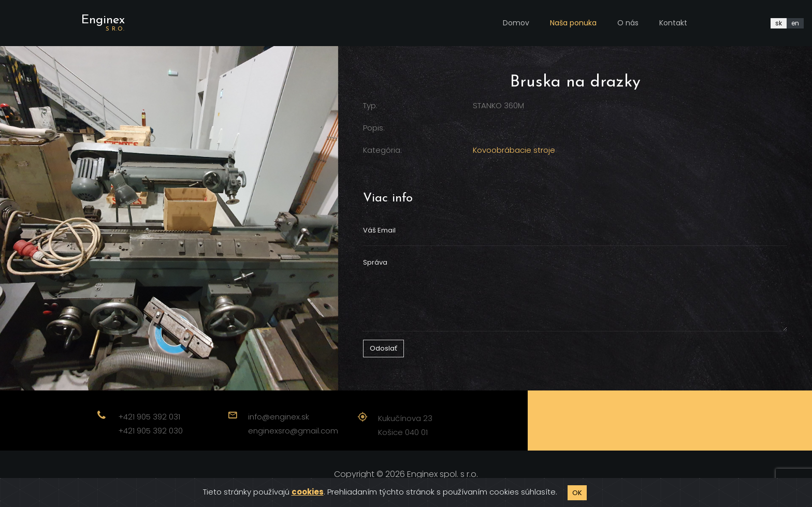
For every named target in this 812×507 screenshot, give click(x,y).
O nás (628, 23)
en (795, 23)
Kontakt (673, 23)
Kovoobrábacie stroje (514, 150)
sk (779, 23)
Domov (516, 23)
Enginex (103, 23)
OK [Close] (577, 493)
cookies (308, 492)
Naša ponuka (573, 23)
